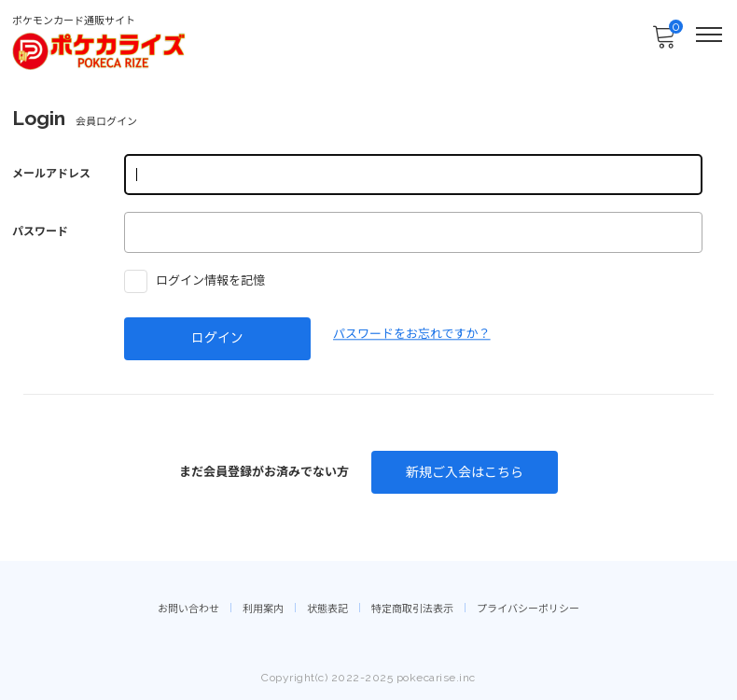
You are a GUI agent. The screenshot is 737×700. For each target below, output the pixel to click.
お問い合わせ (188, 609)
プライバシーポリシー (528, 609)
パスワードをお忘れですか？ (412, 334)
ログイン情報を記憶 (195, 280)
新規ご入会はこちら (465, 472)
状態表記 (327, 609)
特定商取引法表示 (412, 609)
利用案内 (263, 609)
